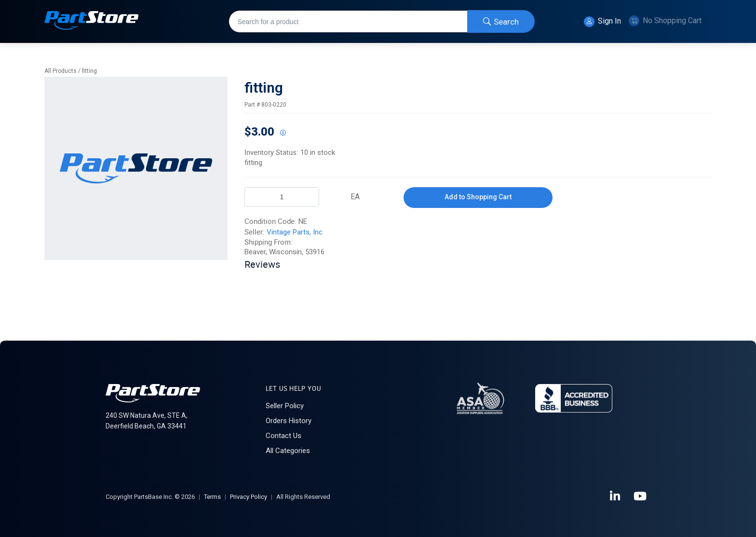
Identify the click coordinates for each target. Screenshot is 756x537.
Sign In (602, 22)
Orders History (289, 421)
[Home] (92, 21)
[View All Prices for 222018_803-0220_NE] (283, 133)
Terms (212, 497)
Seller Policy (285, 406)
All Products (61, 71)
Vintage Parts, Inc (295, 232)
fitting (89, 71)
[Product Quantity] (282, 197)
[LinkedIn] (616, 496)
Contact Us (283, 436)
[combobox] (382, 21)
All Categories (288, 451)
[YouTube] (641, 496)
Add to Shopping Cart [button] (478, 197)
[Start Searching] (501, 21)
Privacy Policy (249, 497)
